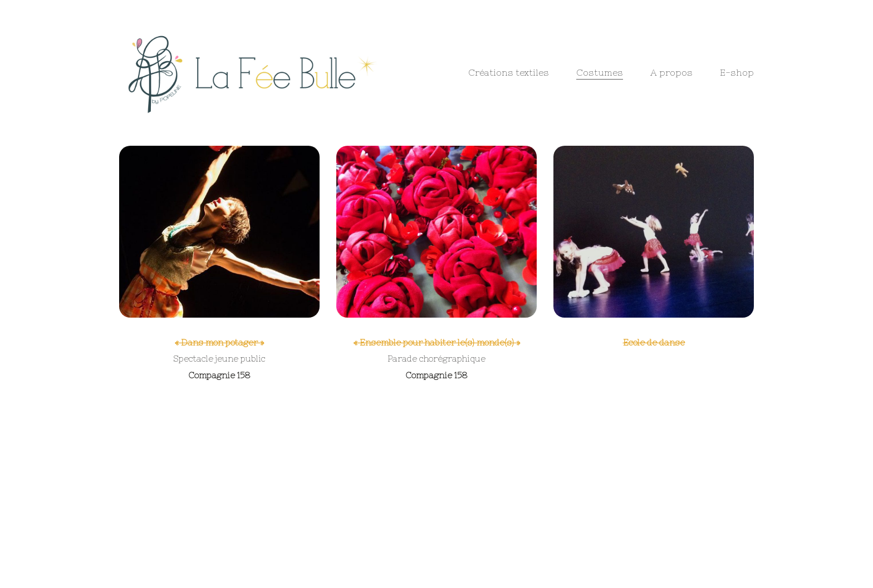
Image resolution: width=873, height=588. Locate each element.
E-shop (737, 72)
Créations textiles (509, 72)
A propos (671, 72)
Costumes (600, 72)
